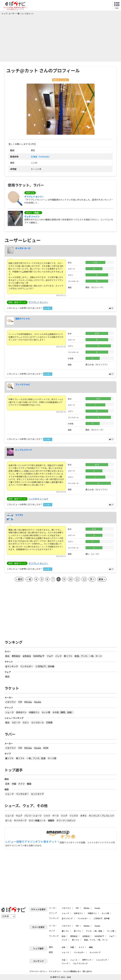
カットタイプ (37, 794)
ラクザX (19, 515)
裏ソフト (10, 758)
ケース (56, 816)
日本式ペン (21, 712)
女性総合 (27, 656)
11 (77, 579)
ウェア (19, 816)
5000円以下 (39, 656)
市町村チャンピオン (60, 80)
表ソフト (68, 656)
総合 (7, 656)
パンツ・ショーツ (33, 816)
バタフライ (11, 702)
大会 (64, 960)
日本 (7, 784)
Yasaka (38, 702)
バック (58, 656)
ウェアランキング (80, 963)
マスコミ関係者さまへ (72, 971)
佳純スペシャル (23, 319)
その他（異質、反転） (63, 712)
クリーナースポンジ (66, 820)
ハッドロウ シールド (38, 499)
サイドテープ (20, 820)
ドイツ (21, 784)
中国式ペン (34, 712)
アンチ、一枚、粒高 (94, 931)
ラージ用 (52, 758)
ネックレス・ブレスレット (102, 816)
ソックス (74, 816)
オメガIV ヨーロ (23, 248)
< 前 (29, 579)
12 (84, 579)
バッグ (64, 816)
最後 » (102, 579)
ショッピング (102, 960)
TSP (20, 702)
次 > (92, 579)
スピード (16, 722)
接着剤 (51, 820)
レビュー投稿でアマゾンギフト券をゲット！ (32, 842)
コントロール (37, 722)
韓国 (29, 784)
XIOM (46, 748)
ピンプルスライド (24, 450)
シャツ (47, 816)
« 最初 (19, 579)
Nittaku (28, 702)
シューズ (9, 816)
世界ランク (87, 960)
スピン (26, 722)
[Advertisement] (61, 37)
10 (70, 579)
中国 (14, 784)
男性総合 (16, 656)
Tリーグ (65, 963)
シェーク (10, 712)
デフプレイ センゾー (34, 197)
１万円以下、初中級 (45, 666)
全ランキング (12, 666)
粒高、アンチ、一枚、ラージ (88, 656)
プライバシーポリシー (38, 971)
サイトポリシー (55, 971)
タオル (83, 816)
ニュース (74, 960)
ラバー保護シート (37, 820)
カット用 (46, 712)
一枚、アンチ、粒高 (36, 758)
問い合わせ (87, 971)
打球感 (49, 722)
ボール (8, 820)
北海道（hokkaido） (41, 157)
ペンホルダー (27, 666)
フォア (50, 656)
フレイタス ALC (23, 384)
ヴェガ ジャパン (32, 216)
